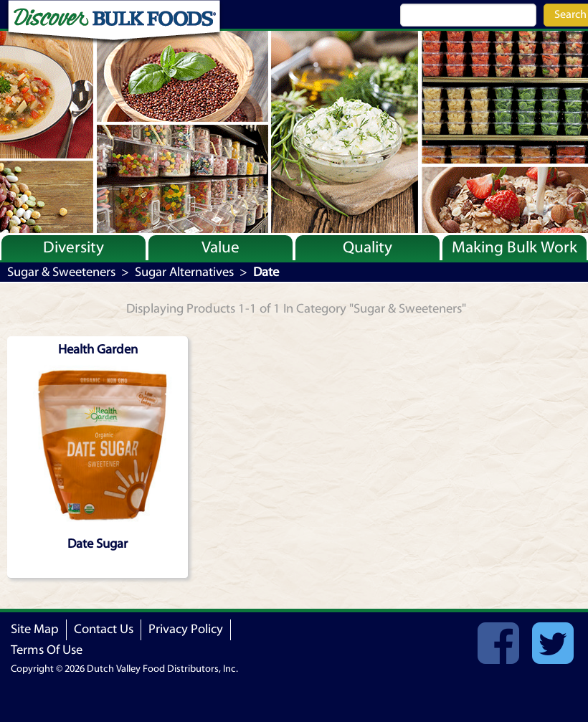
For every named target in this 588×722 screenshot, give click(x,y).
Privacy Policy (186, 629)
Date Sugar (98, 544)
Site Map (35, 629)
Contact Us (104, 629)
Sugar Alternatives (184, 272)
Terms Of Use (47, 650)
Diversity (73, 247)
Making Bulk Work (514, 247)
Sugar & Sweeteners (61, 272)
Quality (367, 247)
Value (220, 247)
